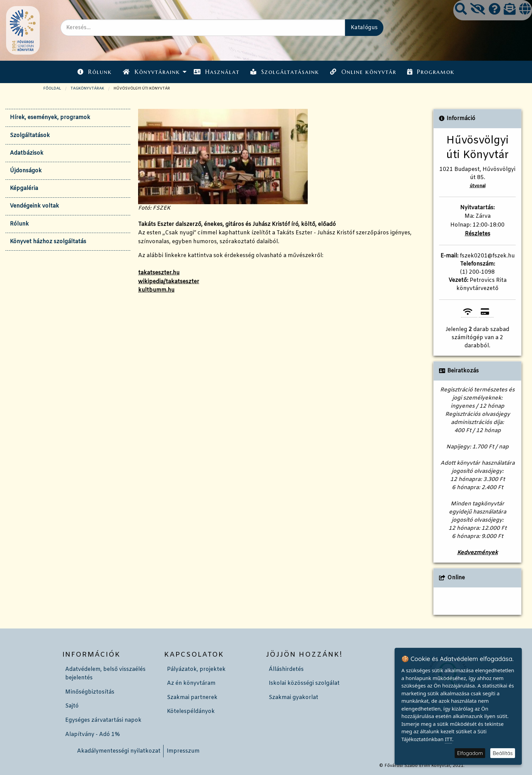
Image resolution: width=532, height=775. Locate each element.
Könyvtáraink (151, 72)
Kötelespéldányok (191, 711)
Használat (217, 72)
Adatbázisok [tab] (27, 153)
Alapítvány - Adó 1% (92, 734)
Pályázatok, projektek (196, 669)
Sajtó (72, 706)
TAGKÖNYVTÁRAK (87, 89)
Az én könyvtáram (191, 683)
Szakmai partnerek (192, 697)
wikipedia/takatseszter (169, 282)
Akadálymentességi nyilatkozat (119, 751)
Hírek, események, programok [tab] (50, 118)
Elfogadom (470, 753)
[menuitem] (95, 72)
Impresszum (183, 751)
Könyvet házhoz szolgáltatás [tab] (48, 242)
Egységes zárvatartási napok (103, 720)
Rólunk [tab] (19, 224)
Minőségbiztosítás (90, 692)
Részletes (478, 234)
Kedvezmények (477, 553)
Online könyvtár (363, 72)
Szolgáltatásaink (285, 72)
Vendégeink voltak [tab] (34, 206)
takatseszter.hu (159, 273)
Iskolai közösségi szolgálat (304, 683)
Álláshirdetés (286, 669)
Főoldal (52, 89)
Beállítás (503, 753)
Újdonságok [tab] (26, 171)
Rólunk (95, 72)
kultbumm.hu (156, 290)
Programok (431, 72)
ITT (448, 739)
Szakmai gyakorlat (293, 697)
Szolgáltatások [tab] (30, 135)
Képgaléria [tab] (24, 188)
